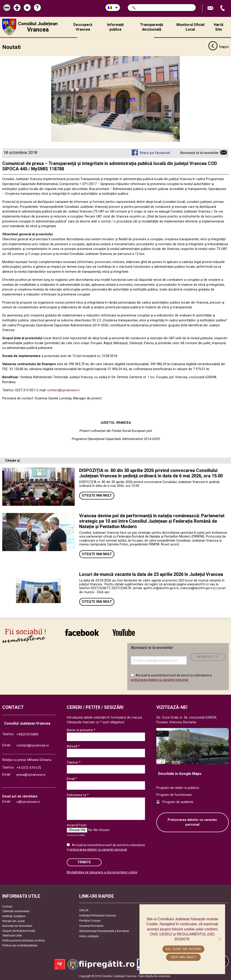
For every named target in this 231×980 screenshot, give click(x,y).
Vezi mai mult (183, 957)
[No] (219, 939)
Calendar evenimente (16, 911)
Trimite (84, 862)
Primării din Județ (13, 921)
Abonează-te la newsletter (199, 153)
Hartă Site (219, 27)
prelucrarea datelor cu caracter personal (159, 680)
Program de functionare (174, 795)
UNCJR (84, 910)
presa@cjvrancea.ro (31, 775)
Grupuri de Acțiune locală (19, 931)
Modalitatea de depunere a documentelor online (102, 872)
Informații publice (115, 27)
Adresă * (73, 746)
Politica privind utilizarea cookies (24, 940)
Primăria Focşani (90, 920)
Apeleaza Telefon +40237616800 (223, 8)
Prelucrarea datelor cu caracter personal (192, 822)
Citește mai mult (97, 495)
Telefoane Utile (12, 935)
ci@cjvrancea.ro (28, 802)
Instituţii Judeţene (14, 916)
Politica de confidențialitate (20, 945)
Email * (72, 779)
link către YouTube (124, 632)
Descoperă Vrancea (83, 27)
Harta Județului (89, 936)
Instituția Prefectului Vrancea (98, 915)
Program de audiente (178, 802)
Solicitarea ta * (78, 795)
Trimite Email (211, 8)
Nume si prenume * (81, 730)
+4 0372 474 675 (29, 768)
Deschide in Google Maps (180, 773)
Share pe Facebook (155, 153)
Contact (7, 906)
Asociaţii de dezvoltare (17, 926)
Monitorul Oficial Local (190, 27)
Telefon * (74, 762)
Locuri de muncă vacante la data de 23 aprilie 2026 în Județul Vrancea (151, 574)
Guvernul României (91, 926)
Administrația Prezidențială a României (104, 931)
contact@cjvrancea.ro (63, 390)
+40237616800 (27, 734)
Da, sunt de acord (183, 949)
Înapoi (218, 47)
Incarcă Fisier (77, 825)
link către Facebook (82, 632)
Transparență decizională (152, 27)
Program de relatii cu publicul (178, 788)
